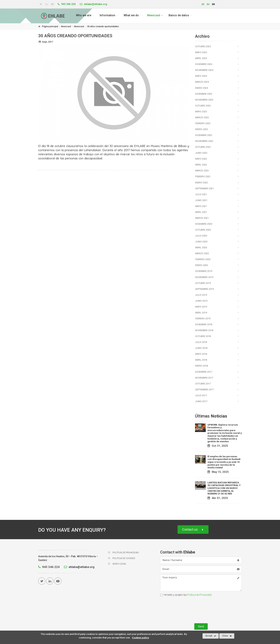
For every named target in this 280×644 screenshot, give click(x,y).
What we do (131, 15)
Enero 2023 (202, 129)
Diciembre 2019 (204, 271)
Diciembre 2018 (204, 324)
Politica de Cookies (122, 558)
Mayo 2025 (201, 52)
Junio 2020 (201, 242)
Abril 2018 (201, 360)
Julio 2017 (201, 395)
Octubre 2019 (203, 283)
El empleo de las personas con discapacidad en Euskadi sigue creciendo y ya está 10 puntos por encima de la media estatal (224, 462)
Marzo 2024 (202, 82)
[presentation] (201, 609)
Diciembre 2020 (204, 224)
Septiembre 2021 (204, 188)
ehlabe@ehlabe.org (78, 567)
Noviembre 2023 (204, 100)
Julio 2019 (201, 295)
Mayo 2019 (201, 307)
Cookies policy (140, 638)
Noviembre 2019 (204, 277)
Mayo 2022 (201, 159)
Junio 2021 (201, 200)
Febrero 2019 (203, 319)
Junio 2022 (201, 153)
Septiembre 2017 (204, 390)
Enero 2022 (202, 183)
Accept (211, 636)
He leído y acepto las (186, 595)
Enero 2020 (202, 265)
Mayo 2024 (201, 76)
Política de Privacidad (123, 552)
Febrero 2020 (203, 259)
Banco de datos (179, 15)
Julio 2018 (201, 342)
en (213, 4)
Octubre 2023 (203, 106)
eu (208, 4)
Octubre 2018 (203, 336)
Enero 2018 (202, 366)
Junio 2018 (201, 348)
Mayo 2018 (201, 354)
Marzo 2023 (202, 117)
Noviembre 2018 (204, 330)
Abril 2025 (201, 58)
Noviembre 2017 (204, 378)
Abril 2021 (201, 212)
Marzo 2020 (202, 253)
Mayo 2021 (201, 206)
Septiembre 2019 (204, 289)
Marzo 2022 (202, 171)
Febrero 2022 (203, 176)
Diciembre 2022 (204, 135)
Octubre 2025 (203, 46)
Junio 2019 (201, 301)
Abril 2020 (201, 247)
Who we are (84, 15)
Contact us (193, 530)
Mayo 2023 (201, 112)
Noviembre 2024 (204, 70)
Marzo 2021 (202, 218)
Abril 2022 (201, 165)
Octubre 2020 (203, 230)
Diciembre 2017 (204, 372)
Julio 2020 (201, 236)
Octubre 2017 (203, 384)
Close (227, 636)
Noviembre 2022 (204, 141)
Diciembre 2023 (204, 94)
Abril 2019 (201, 313)
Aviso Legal (117, 564)
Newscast (154, 15)
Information (107, 15)
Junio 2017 (201, 401)
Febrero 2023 (203, 123)
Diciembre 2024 (204, 64)
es (203, 4)
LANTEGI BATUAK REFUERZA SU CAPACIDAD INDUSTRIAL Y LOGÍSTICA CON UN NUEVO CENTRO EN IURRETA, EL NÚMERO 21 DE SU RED (224, 488)
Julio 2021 (201, 194)
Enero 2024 (202, 88)
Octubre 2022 (203, 147)
